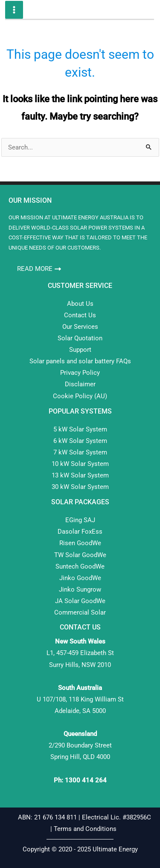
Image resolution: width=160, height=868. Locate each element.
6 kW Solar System (80, 441)
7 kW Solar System (80, 452)
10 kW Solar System (80, 464)
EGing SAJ (80, 520)
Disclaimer (80, 384)
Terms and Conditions (86, 829)
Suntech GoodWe (80, 566)
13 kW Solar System (80, 475)
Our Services (80, 327)
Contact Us (80, 315)
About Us (80, 304)
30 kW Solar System (80, 487)
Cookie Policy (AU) (80, 396)
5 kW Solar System (80, 429)
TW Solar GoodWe (80, 555)
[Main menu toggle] (14, 10)
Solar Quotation (80, 338)
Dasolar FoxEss (80, 532)
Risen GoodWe (80, 543)
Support (80, 350)
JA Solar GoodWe (80, 601)
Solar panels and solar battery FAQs (80, 361)
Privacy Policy (80, 373)
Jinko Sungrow (80, 589)
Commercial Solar (80, 612)
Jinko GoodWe (80, 578)
